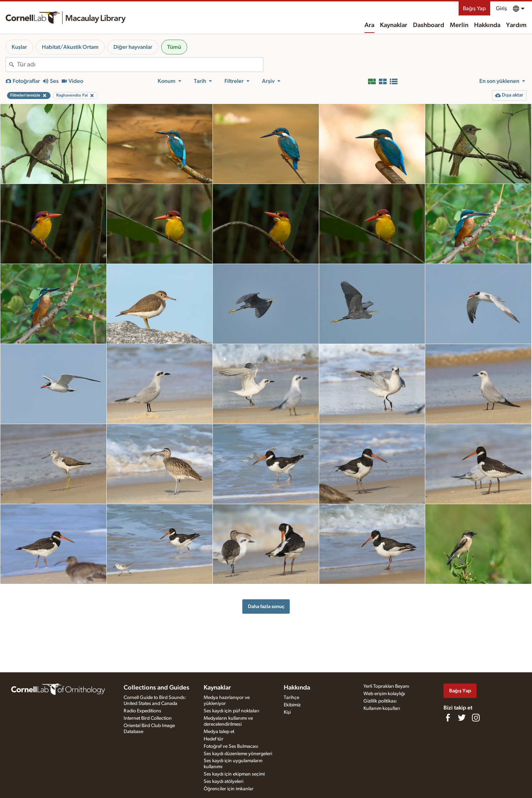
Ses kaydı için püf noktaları (231, 711)
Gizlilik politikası (380, 701)
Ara (369, 25)
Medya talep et (219, 732)
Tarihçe (291, 698)
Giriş (501, 8)
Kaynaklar (394, 25)
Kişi (287, 712)
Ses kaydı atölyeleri (224, 781)
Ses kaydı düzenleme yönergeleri (238, 754)
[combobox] (140, 65)
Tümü (174, 47)
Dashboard (429, 25)
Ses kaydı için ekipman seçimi (234, 774)
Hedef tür (214, 739)
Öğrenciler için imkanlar (229, 789)
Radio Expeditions (142, 711)
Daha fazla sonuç (266, 606)
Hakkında (487, 25)
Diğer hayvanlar (133, 47)
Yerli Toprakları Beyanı (386, 686)
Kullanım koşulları (382, 708)
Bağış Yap (474, 8)
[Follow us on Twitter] (462, 718)
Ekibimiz (292, 705)
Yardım (516, 25)
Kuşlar (19, 47)
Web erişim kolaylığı (384, 694)
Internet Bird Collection (148, 718)
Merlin (459, 25)
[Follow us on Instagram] (476, 718)
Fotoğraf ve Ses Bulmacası (231, 746)
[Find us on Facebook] (448, 718)
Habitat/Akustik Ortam (70, 47)
